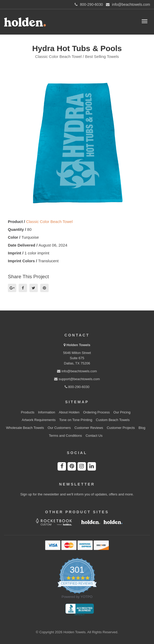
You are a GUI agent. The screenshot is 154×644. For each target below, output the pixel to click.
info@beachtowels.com (77, 371)
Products (28, 412)
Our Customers (59, 428)
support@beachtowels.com (77, 379)
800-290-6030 (77, 387)
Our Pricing (122, 412)
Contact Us (94, 436)
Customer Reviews (89, 428)
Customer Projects (121, 428)
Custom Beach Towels (113, 420)
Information (47, 412)
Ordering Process (96, 412)
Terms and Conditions (65, 436)
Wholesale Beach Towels (25, 428)
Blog (142, 428)
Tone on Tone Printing (76, 420)
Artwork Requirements (39, 420)
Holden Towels (78, 345)
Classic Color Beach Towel (49, 222)
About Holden (69, 412)
